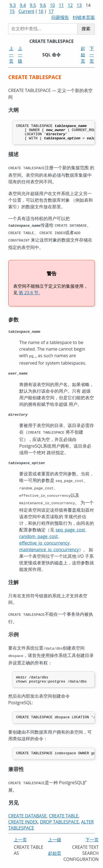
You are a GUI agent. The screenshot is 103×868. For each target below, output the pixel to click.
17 (51, 11)
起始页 (83, 55)
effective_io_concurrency (44, 544)
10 (52, 5)
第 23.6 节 (29, 294)
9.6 (43, 5)
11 (61, 5)
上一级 (20, 55)
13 (79, 5)
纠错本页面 (84, 17)
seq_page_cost (70, 531)
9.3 (13, 5)
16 (41, 11)
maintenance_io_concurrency (49, 551)
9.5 (33, 5)
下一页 (92, 55)
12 (70, 5)
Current (26, 11)
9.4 (23, 5)
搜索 (86, 29)
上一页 (11, 55)
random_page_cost (38, 538)
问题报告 (60, 17)
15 (12, 11)
